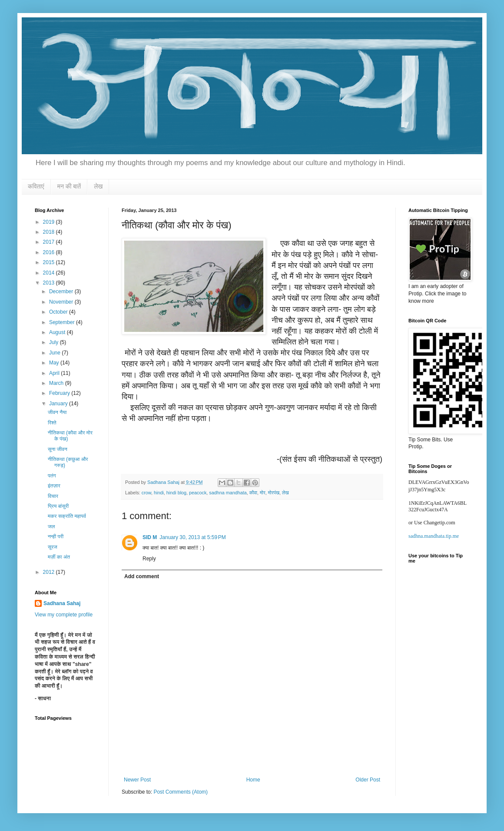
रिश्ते (52, 423)
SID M (150, 537)
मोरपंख (274, 493)
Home (253, 780)
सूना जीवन (58, 449)
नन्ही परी (56, 536)
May (55, 363)
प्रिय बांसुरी (58, 506)
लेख (98, 186)
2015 (50, 262)
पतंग (52, 476)
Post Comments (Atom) (181, 792)
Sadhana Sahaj (62, 603)
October (59, 312)
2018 (50, 232)
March (57, 383)
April (55, 373)
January (59, 404)
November (62, 302)
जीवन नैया (57, 412)
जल (51, 526)
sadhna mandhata (228, 493)
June (55, 353)
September (63, 322)
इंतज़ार (54, 486)
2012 (50, 572)
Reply (149, 559)
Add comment (142, 576)
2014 (50, 273)
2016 (50, 252)
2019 (50, 222)
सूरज (53, 547)
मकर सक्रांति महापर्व (67, 516)
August (58, 332)
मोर (263, 493)
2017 (50, 242)
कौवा (253, 493)
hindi (159, 493)
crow (146, 493)
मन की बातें (69, 186)
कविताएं (36, 186)
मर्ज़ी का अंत (59, 557)
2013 (50, 283)
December (62, 291)
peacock (198, 493)
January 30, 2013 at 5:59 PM (192, 537)
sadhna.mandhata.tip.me (434, 536)
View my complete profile (64, 615)
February (60, 393)
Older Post (368, 780)
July (55, 342)
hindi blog (176, 493)
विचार (53, 496)
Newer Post (137, 780)
